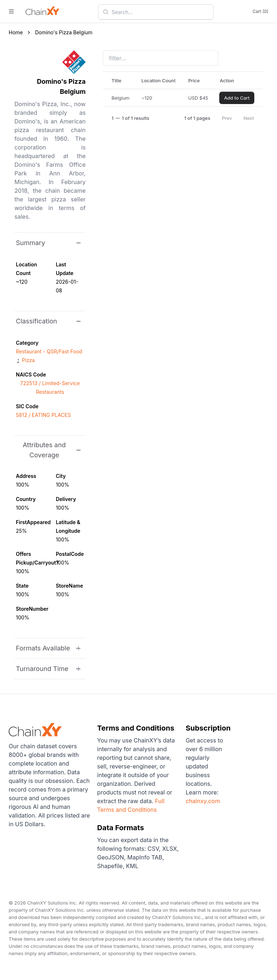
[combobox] (160, 12)
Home (16, 32)
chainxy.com (203, 801)
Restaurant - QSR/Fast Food (49, 351)
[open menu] (11, 11)
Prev (227, 118)
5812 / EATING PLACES (43, 415)
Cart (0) (260, 11)
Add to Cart (237, 98)
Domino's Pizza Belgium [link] (64, 32)
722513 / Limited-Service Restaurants (50, 387)
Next (249, 118)
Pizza (28, 360)
